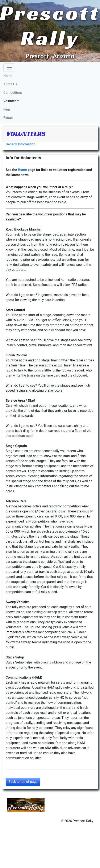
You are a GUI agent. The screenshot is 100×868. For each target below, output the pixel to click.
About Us (10, 84)
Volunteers (18, 101)
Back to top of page (23, 782)
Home (8, 76)
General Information (21, 144)
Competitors (13, 93)
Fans (7, 109)
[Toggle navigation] (9, 68)
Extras (8, 118)
